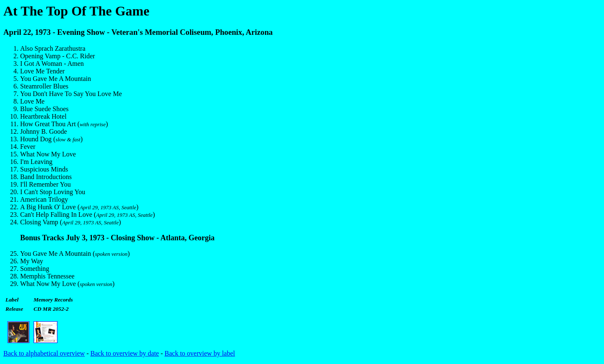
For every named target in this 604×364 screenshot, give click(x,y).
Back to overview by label (200, 353)
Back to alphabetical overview (44, 353)
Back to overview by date (125, 353)
